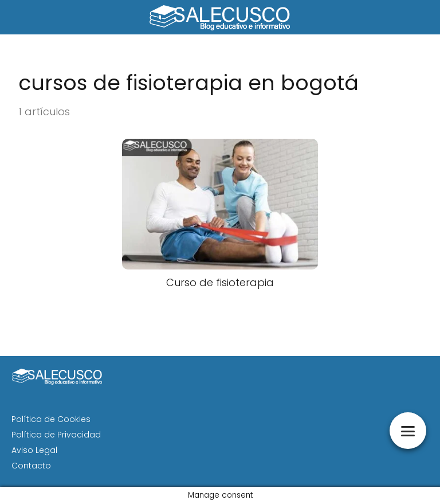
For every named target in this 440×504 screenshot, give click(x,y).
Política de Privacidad (56, 435)
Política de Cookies (51, 419)
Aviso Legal (34, 450)
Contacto (31, 466)
